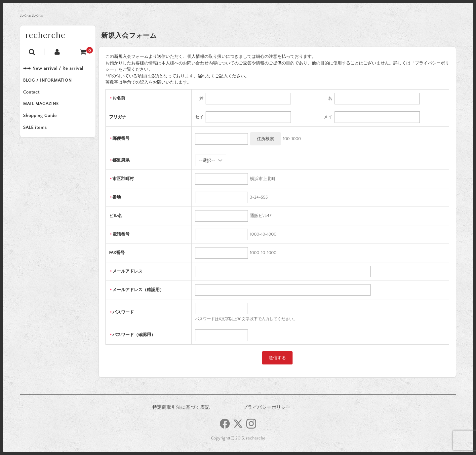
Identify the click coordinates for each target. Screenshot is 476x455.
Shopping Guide (44, 125)
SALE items (39, 139)
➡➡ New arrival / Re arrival (57, 69)
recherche (45, 35)
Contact (35, 97)
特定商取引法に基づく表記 (181, 407)
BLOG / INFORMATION (51, 83)
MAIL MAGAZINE (45, 111)
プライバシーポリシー (267, 407)
